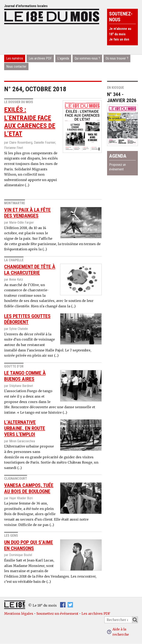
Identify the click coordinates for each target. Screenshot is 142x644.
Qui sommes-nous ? (87, 58)
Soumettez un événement (57, 614)
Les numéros (15, 58)
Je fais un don (119, 39)
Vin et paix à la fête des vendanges (27, 213)
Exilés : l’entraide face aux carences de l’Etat (30, 122)
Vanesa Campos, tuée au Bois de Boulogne (29, 488)
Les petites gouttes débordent (27, 319)
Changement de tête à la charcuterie (30, 270)
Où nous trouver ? (117, 58)
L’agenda (63, 58)
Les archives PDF (40, 58)
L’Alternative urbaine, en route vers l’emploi (25, 428)
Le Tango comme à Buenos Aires (25, 376)
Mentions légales (19, 614)
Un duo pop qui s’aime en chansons (29, 545)
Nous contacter (16, 67)
